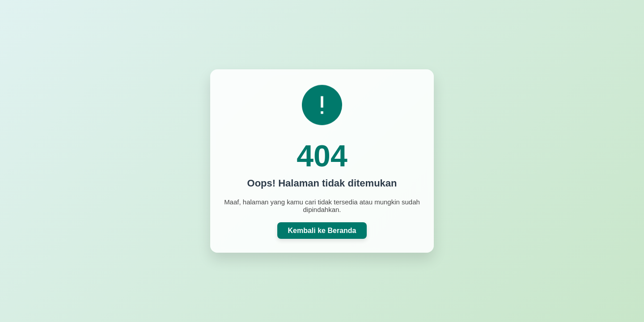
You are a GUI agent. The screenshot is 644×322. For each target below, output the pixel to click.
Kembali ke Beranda (322, 231)
